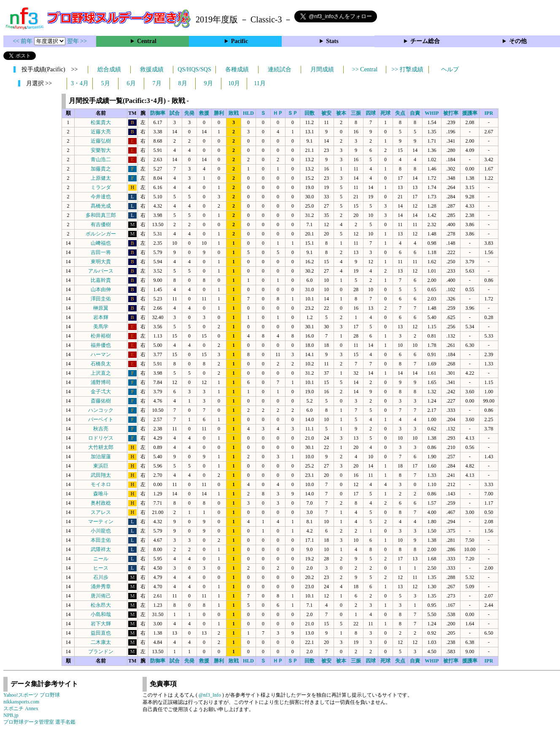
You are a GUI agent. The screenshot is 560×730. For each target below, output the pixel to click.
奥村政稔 (101, 503)
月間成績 (322, 69)
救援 (204, 113)
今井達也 (101, 197)
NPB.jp (11, 715)
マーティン (101, 522)
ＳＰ (293, 113)
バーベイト (101, 419)
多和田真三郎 (101, 215)
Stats (332, 41)
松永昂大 (101, 605)
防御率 (158, 113)
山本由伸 (101, 289)
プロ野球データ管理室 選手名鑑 (39, 722)
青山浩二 (101, 160)
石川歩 (101, 577)
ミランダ (101, 187)
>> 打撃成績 (407, 69)
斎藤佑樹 (101, 401)
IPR (489, 113)
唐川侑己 (101, 596)
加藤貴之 (101, 169)
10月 (234, 83)
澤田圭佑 (101, 299)
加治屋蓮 (101, 457)
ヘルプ (450, 69)
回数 (310, 113)
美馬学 (101, 327)
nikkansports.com (21, 702)
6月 (131, 83)
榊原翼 (101, 308)
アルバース (101, 271)
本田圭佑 (101, 540)
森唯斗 (101, 494)
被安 (326, 113)
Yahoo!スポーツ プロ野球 (32, 695)
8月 (183, 83)
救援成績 (152, 69)
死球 (385, 113)
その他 (518, 41)
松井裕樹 (101, 336)
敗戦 (234, 113)
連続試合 (280, 69)
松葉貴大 (101, 122)
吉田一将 (101, 252)
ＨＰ (278, 113)
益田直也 (101, 633)
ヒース (101, 568)
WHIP (432, 113)
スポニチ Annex (21, 708)
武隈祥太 (101, 549)
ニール (101, 559)
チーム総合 (425, 41)
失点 (400, 113)
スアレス (101, 512)
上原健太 (101, 178)
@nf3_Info (210, 695)
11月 (260, 83)
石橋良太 (101, 364)
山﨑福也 (101, 243)
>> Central (365, 69)
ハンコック (101, 410)
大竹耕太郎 (101, 447)
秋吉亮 (101, 429)
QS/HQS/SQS (194, 69)
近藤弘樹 (101, 141)
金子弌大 (101, 392)
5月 (106, 83)
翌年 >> (77, 41)
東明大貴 (101, 262)
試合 (175, 113)
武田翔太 (101, 475)
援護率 (470, 113)
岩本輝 (101, 317)
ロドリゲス (101, 438)
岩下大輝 (101, 624)
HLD (248, 113)
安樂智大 (101, 150)
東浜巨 (101, 466)
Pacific (240, 41)
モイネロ (101, 484)
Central (147, 41)
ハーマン (101, 354)
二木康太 (101, 642)
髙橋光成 (101, 206)
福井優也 (101, 345)
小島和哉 (101, 614)
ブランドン (101, 652)
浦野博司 (101, 382)
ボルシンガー (101, 234)
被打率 (451, 113)
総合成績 (109, 69)
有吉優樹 (101, 224)
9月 (209, 83)
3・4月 (80, 83)
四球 (371, 113)
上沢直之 (101, 373)
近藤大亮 (101, 132)
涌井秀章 (101, 587)
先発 (189, 113)
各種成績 (237, 69)
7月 (157, 83)
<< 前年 (23, 41)
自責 (415, 113)
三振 (356, 113)
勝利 (219, 113)
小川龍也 (101, 531)
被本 (341, 113)
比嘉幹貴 (101, 280)
